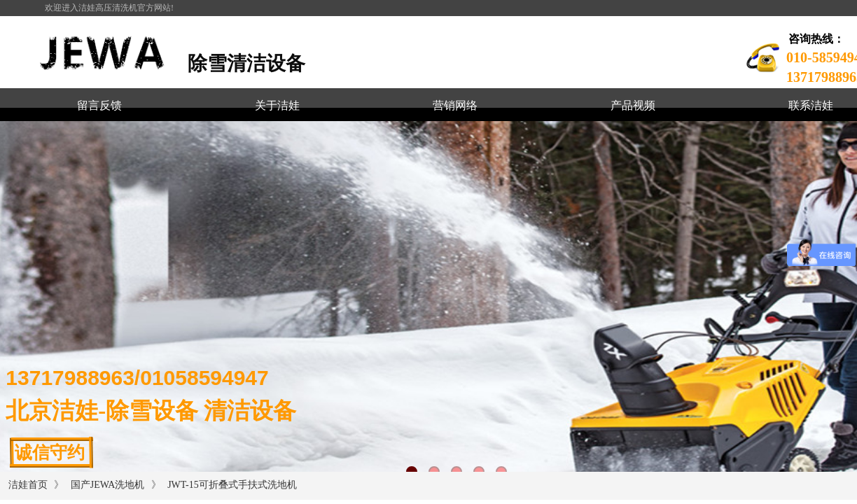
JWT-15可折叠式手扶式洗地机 (232, 485)
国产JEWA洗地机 (108, 485)
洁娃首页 (28, 485)
